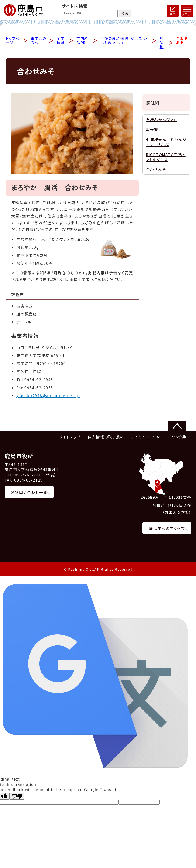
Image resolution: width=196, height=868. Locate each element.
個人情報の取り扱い (106, 438)
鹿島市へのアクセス (167, 529)
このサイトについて (148, 438)
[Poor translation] (17, 797)
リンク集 (179, 438)
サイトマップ (70, 438)
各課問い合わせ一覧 (29, 493)
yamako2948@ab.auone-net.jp (48, 396)
